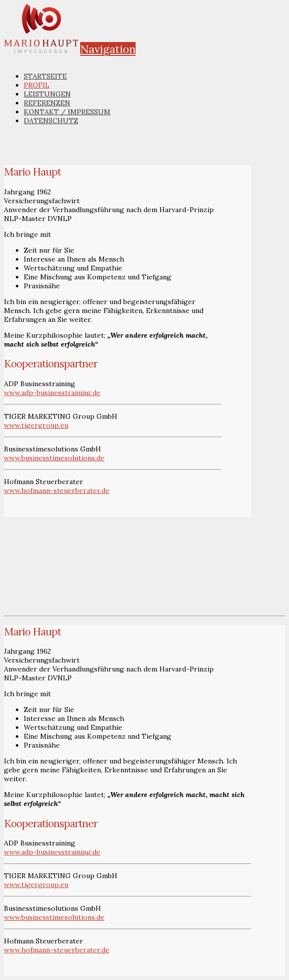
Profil (37, 85)
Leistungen (47, 94)
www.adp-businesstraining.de (52, 393)
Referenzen (47, 103)
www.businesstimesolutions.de (54, 458)
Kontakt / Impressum (67, 112)
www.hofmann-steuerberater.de (57, 490)
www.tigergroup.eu (36, 425)
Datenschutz (51, 121)
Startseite (45, 76)
